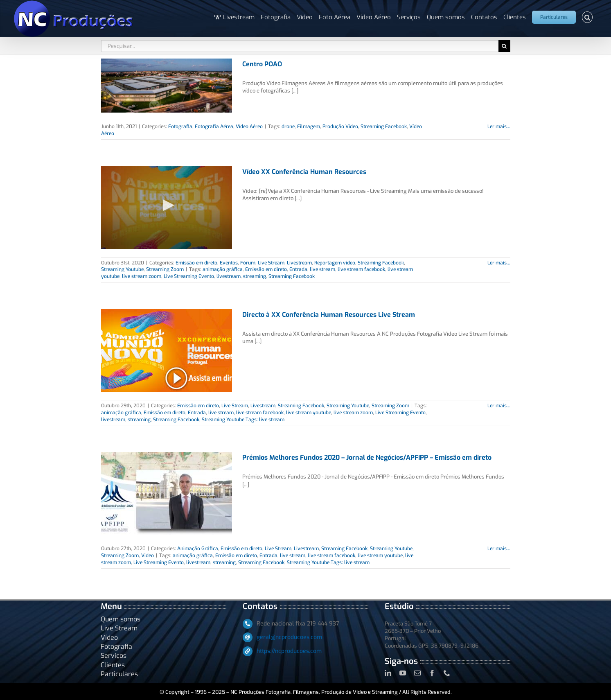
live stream (322, 269)
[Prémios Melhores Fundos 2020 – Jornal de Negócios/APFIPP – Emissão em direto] (167, 493)
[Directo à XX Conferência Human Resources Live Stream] (167, 350)
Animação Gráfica (198, 549)
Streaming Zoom (165, 269)
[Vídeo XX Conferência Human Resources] (167, 208)
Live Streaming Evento (189, 276)
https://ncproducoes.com (289, 651)
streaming (255, 276)
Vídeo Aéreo (249, 126)
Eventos (229, 263)
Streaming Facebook (384, 126)
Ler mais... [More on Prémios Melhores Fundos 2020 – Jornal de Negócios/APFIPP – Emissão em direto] (499, 549)
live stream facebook (361, 269)
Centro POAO (262, 64)
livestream (229, 276)
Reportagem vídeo (335, 263)
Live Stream (271, 263)
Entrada (298, 269)
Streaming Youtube (122, 269)
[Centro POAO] (167, 86)
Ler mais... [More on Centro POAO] (499, 126)
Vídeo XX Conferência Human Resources (304, 172)
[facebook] (432, 673)
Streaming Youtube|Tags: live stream (243, 420)
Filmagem (309, 126)
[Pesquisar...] (300, 46)
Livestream (299, 263)
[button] (587, 17)
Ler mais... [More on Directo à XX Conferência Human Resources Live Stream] (499, 406)
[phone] (447, 673)
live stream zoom (142, 276)
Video (148, 555)
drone (288, 126)
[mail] (417, 673)
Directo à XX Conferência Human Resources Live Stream (329, 315)
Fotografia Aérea (214, 126)
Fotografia (180, 126)
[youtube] (403, 673)
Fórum (248, 263)
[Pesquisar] (504, 46)
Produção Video (340, 126)
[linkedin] (388, 673)
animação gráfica (223, 269)
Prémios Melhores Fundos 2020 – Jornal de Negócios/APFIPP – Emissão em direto (367, 457)
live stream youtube (309, 413)
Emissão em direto (196, 263)
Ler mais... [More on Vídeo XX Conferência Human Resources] (499, 263)
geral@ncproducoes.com (289, 637)
